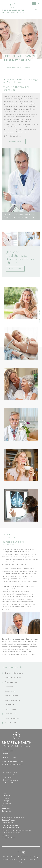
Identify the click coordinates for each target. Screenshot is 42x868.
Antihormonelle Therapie (10, 828)
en (38, 3)
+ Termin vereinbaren (40, 315)
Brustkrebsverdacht (12, 696)
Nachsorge (6, 835)
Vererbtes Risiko (11, 714)
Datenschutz (6, 811)
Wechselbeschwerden (13, 700)
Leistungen (6, 801)
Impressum (6, 808)
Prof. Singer (6, 796)
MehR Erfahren (15, 141)
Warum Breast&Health (13, 723)
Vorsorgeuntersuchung (13, 678)
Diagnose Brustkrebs (12, 709)
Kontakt (5, 806)
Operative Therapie (9, 820)
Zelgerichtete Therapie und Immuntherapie (17, 830)
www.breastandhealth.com (13, 764)
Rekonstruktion (10, 691)
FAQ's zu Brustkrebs (9, 838)
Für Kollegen (6, 803)
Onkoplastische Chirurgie (11, 825)
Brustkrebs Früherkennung (14, 673)
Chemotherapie (7, 823)
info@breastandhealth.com (13, 762)
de (34, 3)
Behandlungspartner (12, 718)
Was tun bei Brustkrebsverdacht (13, 817)
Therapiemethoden (11, 682)
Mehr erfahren (15, 269)
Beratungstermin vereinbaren (19, 68)
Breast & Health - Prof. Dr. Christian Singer (13, 8)
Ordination (6, 798)
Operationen (9, 687)
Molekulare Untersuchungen (12, 833)
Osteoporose (9, 705)
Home (4, 793)
